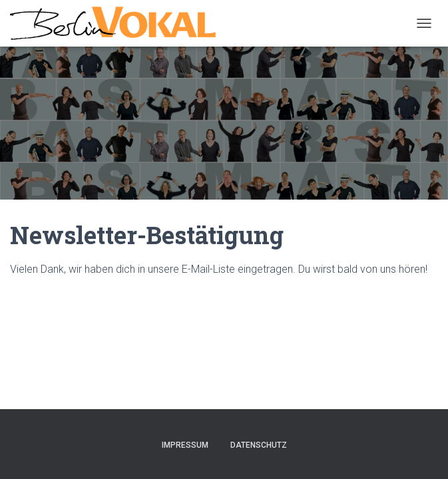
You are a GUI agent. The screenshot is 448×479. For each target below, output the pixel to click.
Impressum (185, 445)
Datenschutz (259, 445)
